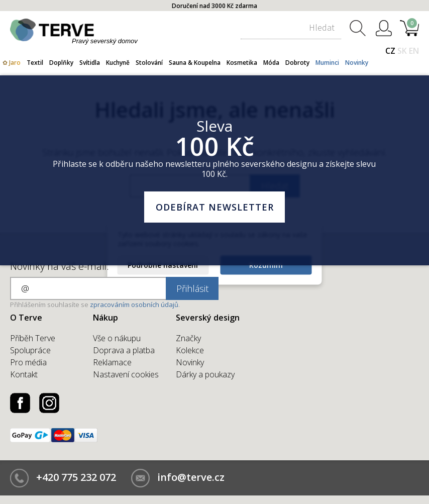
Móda (271, 63)
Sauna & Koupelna (195, 63)
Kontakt (24, 374)
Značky (188, 338)
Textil (35, 63)
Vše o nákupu (117, 338)
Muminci (327, 63)
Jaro (15, 63)
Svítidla (90, 63)
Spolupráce (30, 350)
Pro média (28, 362)
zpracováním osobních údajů (134, 305)
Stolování (149, 63)
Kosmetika (242, 63)
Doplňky (61, 63)
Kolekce (190, 350)
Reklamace (112, 362)
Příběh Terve (33, 338)
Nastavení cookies (126, 374)
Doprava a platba (124, 350)
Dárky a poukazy (205, 374)
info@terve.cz (191, 477)
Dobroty (297, 63)
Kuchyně (118, 63)
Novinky (357, 63)
